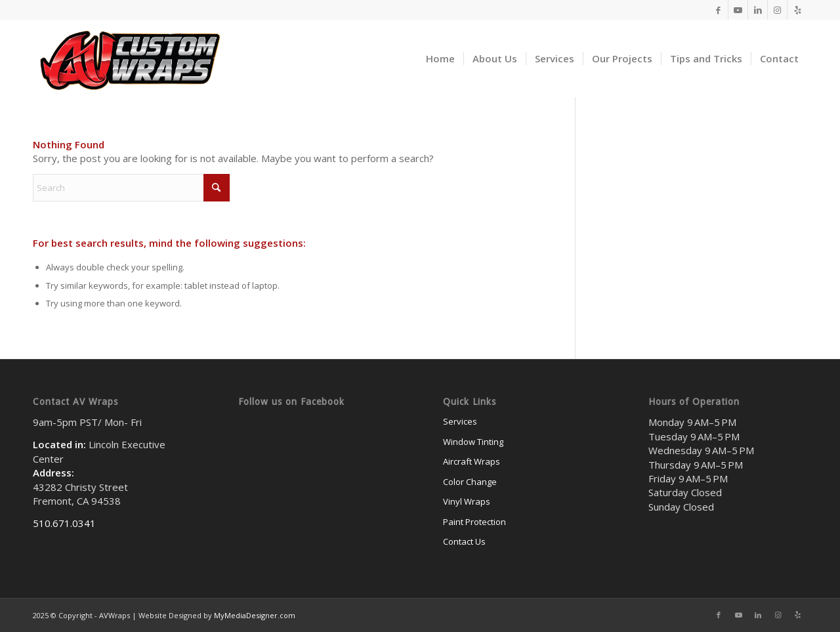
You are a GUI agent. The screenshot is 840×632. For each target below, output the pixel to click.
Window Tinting (473, 442)
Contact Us (464, 541)
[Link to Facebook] (718, 10)
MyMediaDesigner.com (255, 615)
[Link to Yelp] (797, 10)
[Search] (131, 188)
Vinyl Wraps (467, 501)
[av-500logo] (129, 58)
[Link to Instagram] (777, 10)
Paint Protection (474, 522)
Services (460, 421)
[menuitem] (440, 58)
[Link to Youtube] (738, 10)
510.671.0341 (64, 523)
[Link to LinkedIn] (758, 10)
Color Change (470, 482)
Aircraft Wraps (472, 461)
